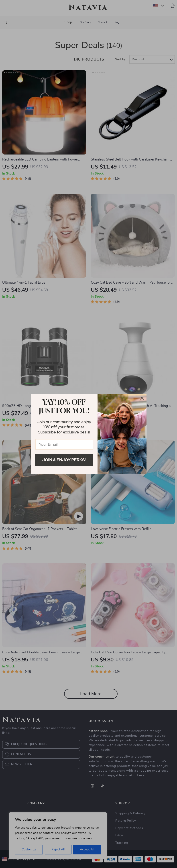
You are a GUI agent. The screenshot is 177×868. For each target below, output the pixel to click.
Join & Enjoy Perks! (64, 460)
